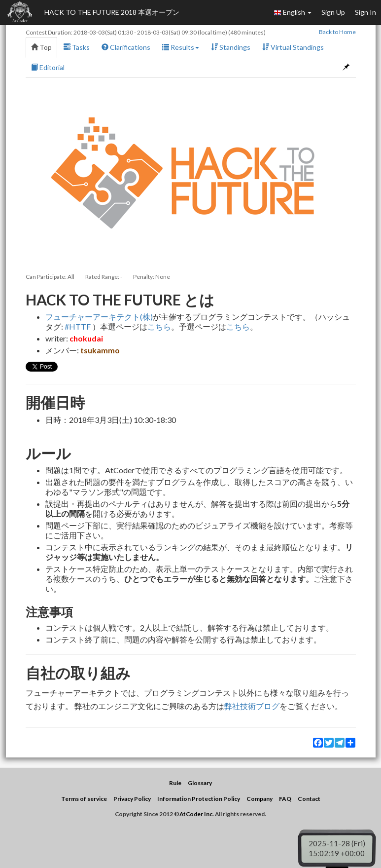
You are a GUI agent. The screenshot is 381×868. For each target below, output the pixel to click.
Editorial (48, 67)
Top (41, 47)
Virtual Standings (293, 47)
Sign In (365, 12)
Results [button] (181, 47)
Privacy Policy (132, 799)
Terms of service (84, 799)
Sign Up (333, 12)
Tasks (77, 47)
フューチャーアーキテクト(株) (99, 317)
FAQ (285, 799)
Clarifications (126, 47)
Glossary (200, 783)
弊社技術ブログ (252, 706)
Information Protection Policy (199, 799)
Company (260, 799)
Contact (309, 799)
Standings (231, 47)
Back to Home (337, 32)
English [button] (293, 12)
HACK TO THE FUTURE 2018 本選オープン (112, 12)
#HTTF (78, 326)
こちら (159, 326)
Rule (175, 783)
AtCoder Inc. (197, 814)
